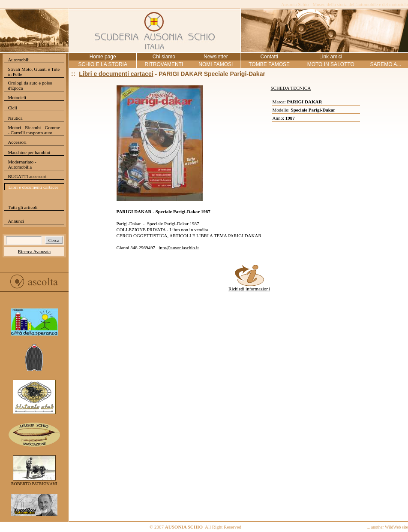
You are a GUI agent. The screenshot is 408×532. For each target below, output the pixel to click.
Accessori (17, 142)
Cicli (12, 108)
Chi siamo (164, 57)
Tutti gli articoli (22, 207)
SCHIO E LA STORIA (102, 64)
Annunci (16, 221)
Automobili (19, 60)
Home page (103, 57)
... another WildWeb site (387, 527)
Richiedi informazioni (249, 287)
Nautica (15, 118)
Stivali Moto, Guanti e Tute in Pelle (34, 72)
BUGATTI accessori (27, 176)
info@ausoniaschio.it (179, 248)
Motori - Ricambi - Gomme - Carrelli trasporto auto (34, 130)
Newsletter (216, 57)
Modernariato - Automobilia (22, 164)
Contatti (269, 57)
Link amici (331, 57)
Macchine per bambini (29, 152)
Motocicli (17, 97)
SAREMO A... (385, 64)
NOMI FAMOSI (216, 64)
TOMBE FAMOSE (269, 64)
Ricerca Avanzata (34, 251)
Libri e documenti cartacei (33, 187)
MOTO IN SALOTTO (331, 64)
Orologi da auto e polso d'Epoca (30, 85)
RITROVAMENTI (164, 64)
